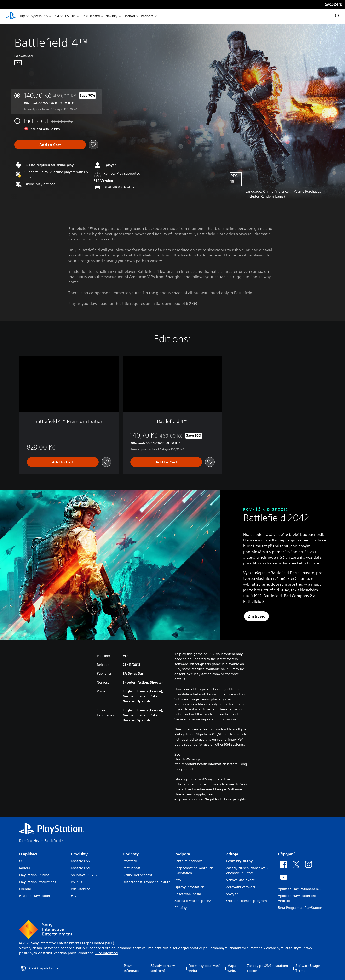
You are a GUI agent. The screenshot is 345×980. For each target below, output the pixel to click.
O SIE (23, 861)
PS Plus (70, 16)
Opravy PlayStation (189, 887)
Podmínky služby (239, 861)
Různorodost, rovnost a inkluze (147, 882)
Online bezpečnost (137, 875)
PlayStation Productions (38, 882)
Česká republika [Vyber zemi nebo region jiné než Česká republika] (40, 968)
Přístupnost (132, 868)
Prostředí (130, 861)
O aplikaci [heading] (28, 854)
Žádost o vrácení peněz (193, 901)
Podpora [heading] (182, 854)
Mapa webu (232, 968)
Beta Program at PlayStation (300, 908)
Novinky (112, 16)
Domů (24, 841)
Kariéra (25, 868)
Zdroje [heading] (232, 854)
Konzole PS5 (80, 861)
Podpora (147, 16)
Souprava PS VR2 (84, 875)
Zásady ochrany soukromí (163, 968)
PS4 (56, 16)
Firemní (25, 889)
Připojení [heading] (286, 854)
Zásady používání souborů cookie (267, 968)
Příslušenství (91, 16)
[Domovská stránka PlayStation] (11, 16)
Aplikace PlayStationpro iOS (300, 889)
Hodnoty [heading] (131, 854)
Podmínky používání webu (204, 968)
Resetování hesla (188, 894)
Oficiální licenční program (247, 901)
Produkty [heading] (79, 854)
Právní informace (132, 968)
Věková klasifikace (241, 880)
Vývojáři (232, 894)
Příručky (181, 908)
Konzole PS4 (80, 868)
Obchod (129, 16)
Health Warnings (187, 759)
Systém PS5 (39, 16)
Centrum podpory (188, 861)
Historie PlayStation (34, 896)
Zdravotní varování (241, 887)
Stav (178, 880)
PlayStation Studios (34, 875)
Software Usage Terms (308, 968)
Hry (22, 16)
